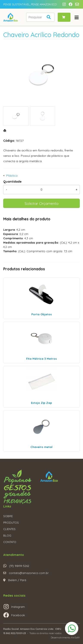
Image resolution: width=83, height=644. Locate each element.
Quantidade (12, 182)
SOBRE (8, 516)
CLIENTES (9, 529)
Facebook (18, 615)
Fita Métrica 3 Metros (41, 359)
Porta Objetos (42, 314)
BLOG (7, 535)
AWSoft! (75, 638)
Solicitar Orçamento (42, 203)
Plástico (12, 176)
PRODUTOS (11, 523)
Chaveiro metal (41, 447)
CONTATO (10, 542)
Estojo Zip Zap (41, 403)
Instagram (18, 607)
